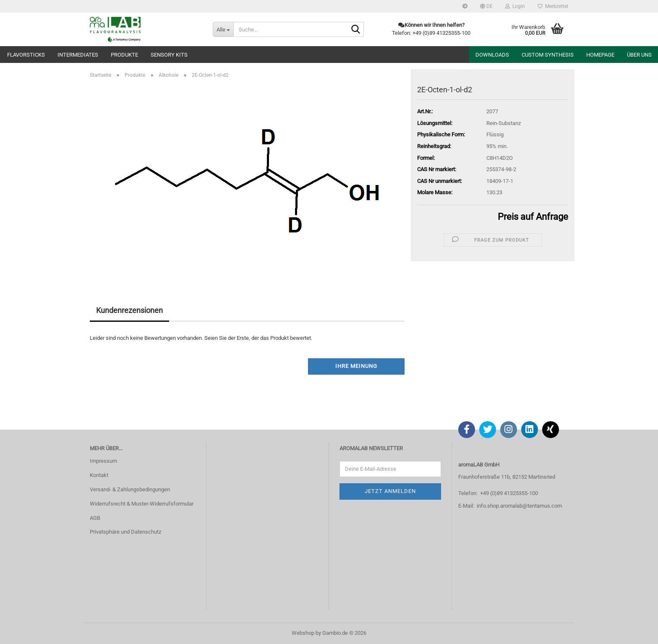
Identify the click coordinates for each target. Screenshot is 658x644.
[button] (486, 6)
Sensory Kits (169, 55)
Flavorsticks (26, 55)
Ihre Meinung (356, 366)
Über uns (639, 55)
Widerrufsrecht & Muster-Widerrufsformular (142, 504)
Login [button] (515, 6)
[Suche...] (223, 29)
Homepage (600, 55)
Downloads (492, 55)
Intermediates (78, 55)
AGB (95, 518)
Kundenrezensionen (129, 310)
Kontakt (99, 475)
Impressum (103, 461)
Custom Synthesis (548, 55)
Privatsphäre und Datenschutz (125, 532)
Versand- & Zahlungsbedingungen (130, 489)
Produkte (124, 55)
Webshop (303, 633)
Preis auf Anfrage (533, 217)
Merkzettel (553, 6)
